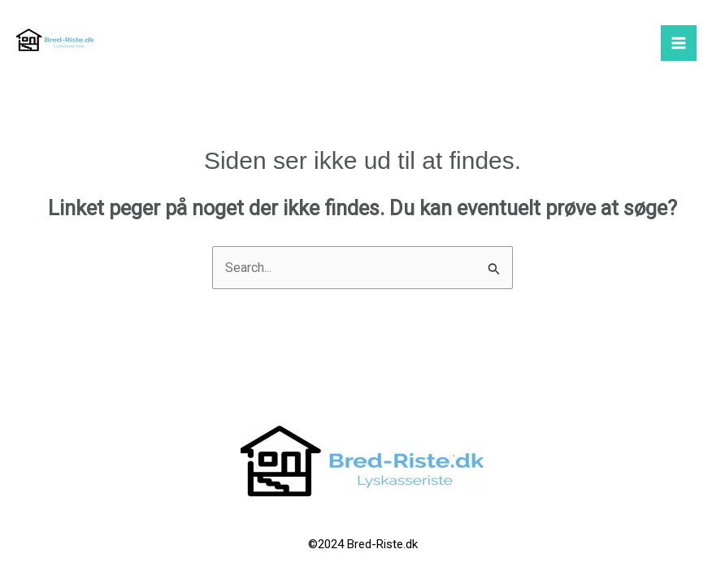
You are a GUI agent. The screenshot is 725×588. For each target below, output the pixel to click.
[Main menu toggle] (679, 43)
